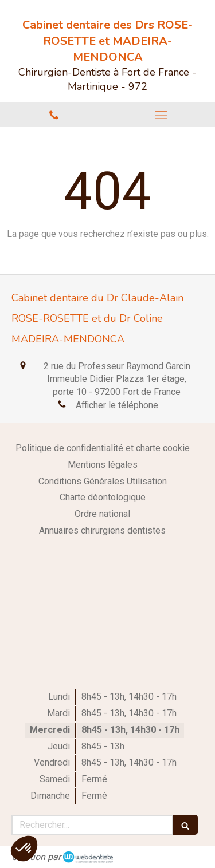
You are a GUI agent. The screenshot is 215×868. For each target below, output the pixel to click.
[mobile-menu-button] (162, 115)
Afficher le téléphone (117, 405)
